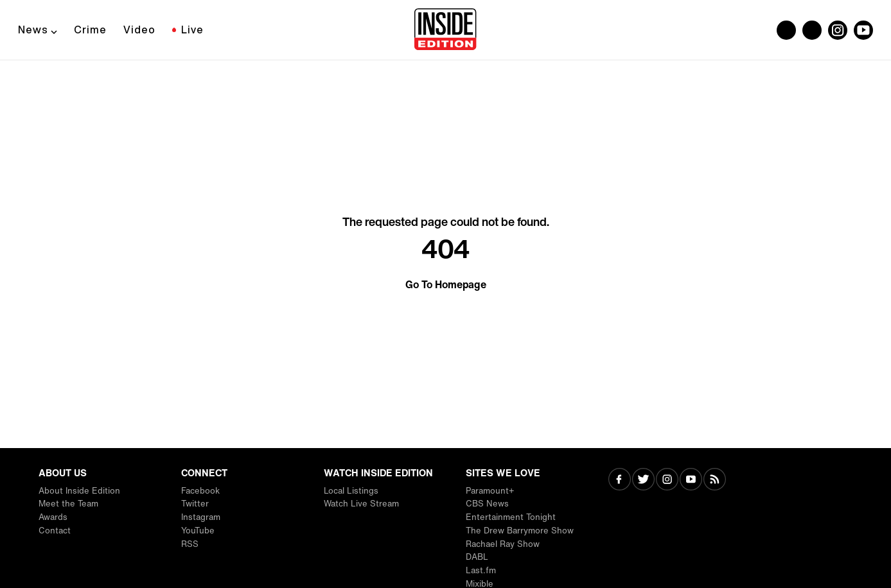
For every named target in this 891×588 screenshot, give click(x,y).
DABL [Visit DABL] (477, 557)
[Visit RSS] (715, 480)
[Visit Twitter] (643, 480)
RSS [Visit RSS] (190, 544)
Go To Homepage (446, 284)
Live (192, 30)
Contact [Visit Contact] (55, 531)
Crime (90, 30)
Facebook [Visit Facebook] (200, 491)
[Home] (445, 30)
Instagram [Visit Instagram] (201, 517)
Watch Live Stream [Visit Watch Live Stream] (361, 504)
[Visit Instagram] (667, 480)
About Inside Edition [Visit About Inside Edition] (79, 491)
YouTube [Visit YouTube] (198, 531)
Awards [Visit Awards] (53, 517)
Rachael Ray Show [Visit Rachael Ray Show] (503, 544)
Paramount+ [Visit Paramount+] (490, 491)
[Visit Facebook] (620, 480)
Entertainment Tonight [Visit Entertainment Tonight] (511, 517)
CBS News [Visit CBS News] (487, 504)
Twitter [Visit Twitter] (195, 504)
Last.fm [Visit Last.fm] (481, 570)
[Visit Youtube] (691, 480)
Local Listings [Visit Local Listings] (351, 491)
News (33, 30)
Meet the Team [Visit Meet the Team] (68, 504)
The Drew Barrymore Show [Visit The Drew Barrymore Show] (520, 531)
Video (139, 30)
